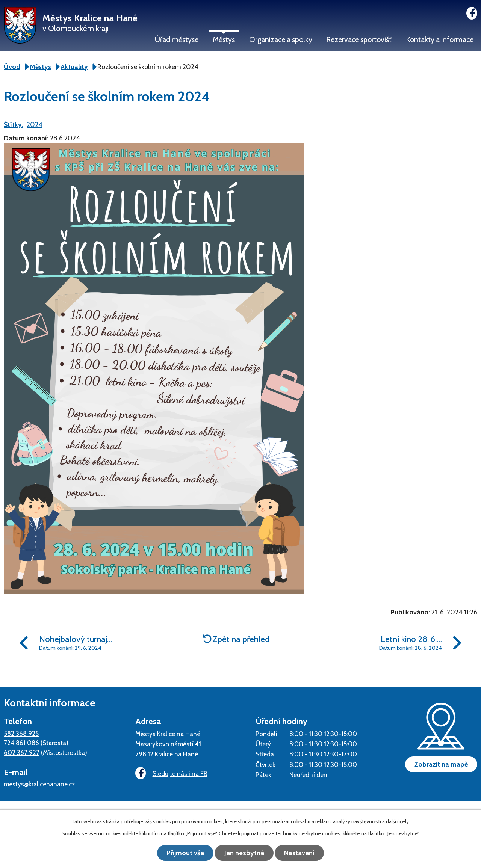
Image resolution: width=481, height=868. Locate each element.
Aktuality (74, 67)
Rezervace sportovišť (359, 39)
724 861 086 (21, 743)
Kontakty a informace (440, 39)
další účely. (398, 822)
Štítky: (14, 125)
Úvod (12, 67)
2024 (35, 125)
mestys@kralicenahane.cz (39, 784)
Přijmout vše (184, 853)
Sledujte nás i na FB (171, 774)
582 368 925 (21, 733)
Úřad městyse (177, 39)
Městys (224, 39)
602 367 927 (22, 753)
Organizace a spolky (281, 39)
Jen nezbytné (244, 853)
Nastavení (301, 853)
